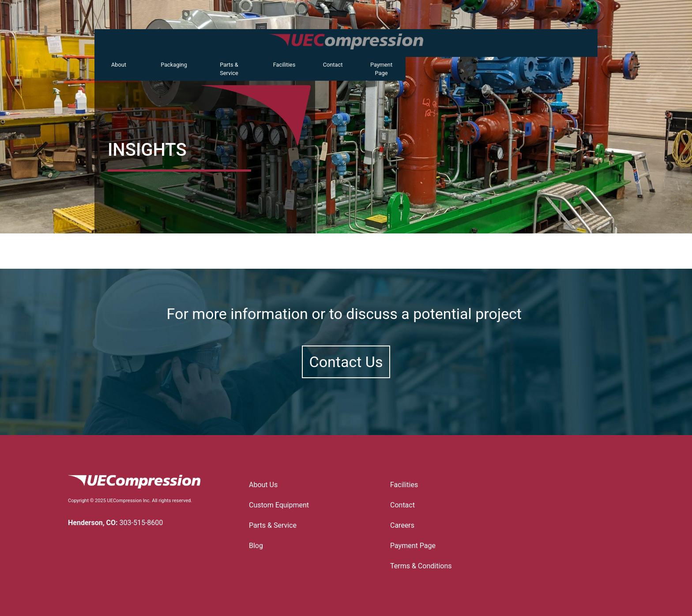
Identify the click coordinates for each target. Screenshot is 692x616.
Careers (402, 525)
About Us (263, 485)
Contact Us (346, 362)
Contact (333, 65)
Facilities (284, 65)
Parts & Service (229, 69)
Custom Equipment (281, 505)
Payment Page (381, 69)
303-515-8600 (141, 523)
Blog (256, 546)
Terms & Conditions (421, 566)
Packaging (174, 65)
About (119, 65)
